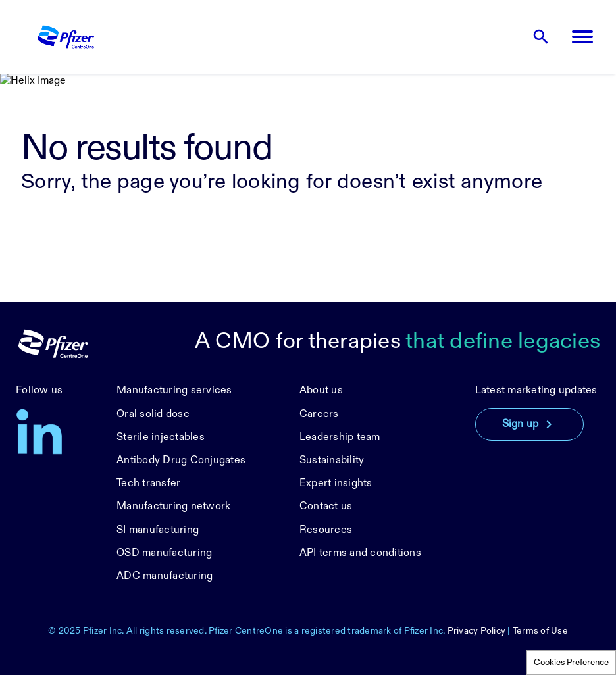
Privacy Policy (477, 631)
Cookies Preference (571, 662)
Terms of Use (540, 631)
